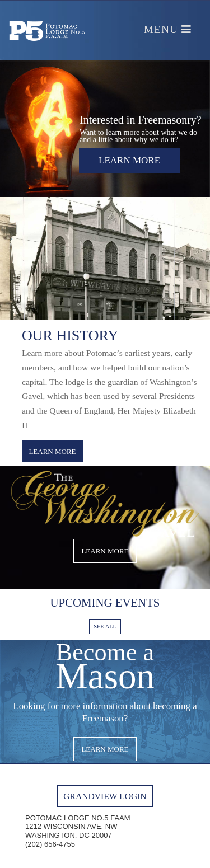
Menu (168, 29)
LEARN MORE (52, 451)
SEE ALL (105, 627)
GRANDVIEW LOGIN (105, 796)
